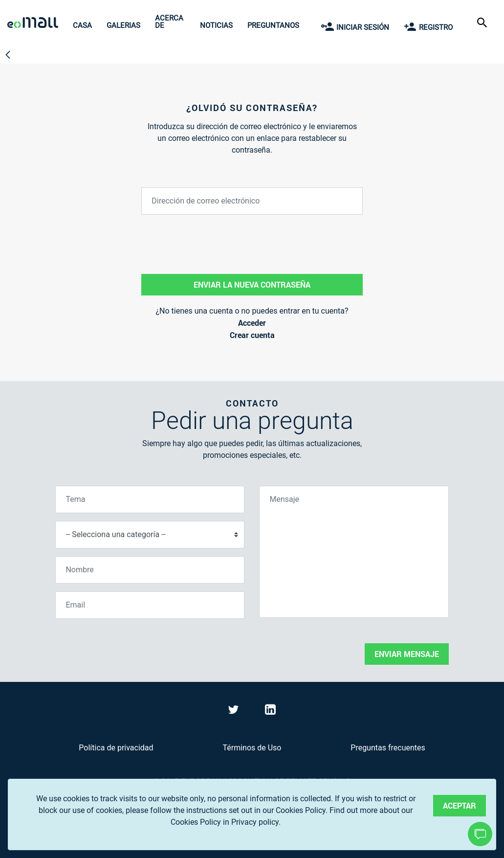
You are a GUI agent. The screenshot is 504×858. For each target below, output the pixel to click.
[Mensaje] (354, 552)
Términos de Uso (252, 748)
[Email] (150, 605)
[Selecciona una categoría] (150, 535)
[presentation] (130, 646)
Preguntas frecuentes (388, 748)
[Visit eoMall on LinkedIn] (270, 711)
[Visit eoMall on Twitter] (235, 711)
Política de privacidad (116, 748)
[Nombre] (150, 570)
